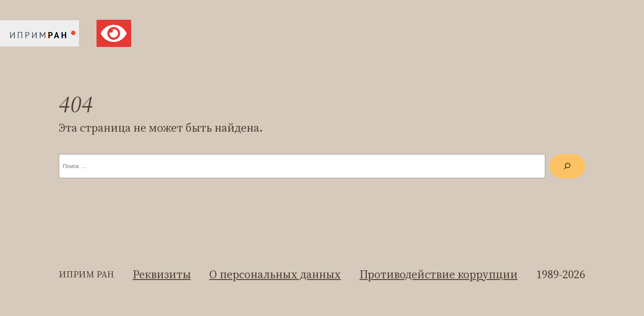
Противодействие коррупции (439, 274)
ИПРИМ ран (86, 274)
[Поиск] (567, 166)
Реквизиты (162, 274)
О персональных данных (275, 274)
